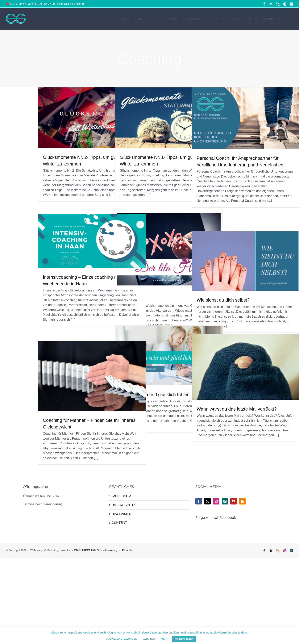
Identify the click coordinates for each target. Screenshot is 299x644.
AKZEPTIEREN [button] (184, 639)
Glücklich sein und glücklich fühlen (155, 394)
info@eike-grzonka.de (72, 4)
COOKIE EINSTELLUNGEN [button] (122, 639)
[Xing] (225, 501)
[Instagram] (216, 501)
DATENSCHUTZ (123, 505)
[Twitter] (207, 501)
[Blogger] (242, 501)
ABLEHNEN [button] (149, 639)
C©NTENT (119, 523)
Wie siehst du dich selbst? (223, 300)
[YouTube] (234, 501)
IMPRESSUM (121, 496)
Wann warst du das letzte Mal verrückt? (237, 409)
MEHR (165, 639)
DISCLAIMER (121, 514)
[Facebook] (199, 501)
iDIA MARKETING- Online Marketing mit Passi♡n (103, 550)
